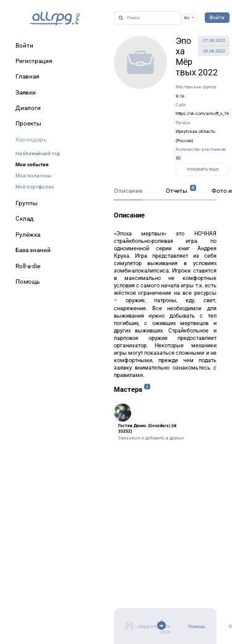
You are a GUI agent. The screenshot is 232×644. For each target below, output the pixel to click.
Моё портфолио (35, 187)
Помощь (197, 626)
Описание (128, 191)
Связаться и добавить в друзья (151, 438)
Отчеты (177, 191)
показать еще (203, 169)
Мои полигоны (33, 176)
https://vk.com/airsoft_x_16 (202, 113)
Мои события (32, 164)
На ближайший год (38, 153)
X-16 (180, 96)
